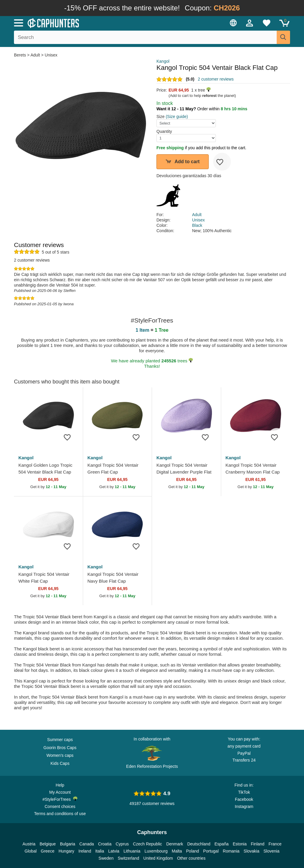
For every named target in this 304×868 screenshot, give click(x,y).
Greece (47, 851)
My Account (60, 792)
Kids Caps (60, 763)
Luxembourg (156, 851)
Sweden (106, 858)
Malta (177, 851)
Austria (29, 844)
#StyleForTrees (60, 799)
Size (160, 117)
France (275, 844)
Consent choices (60, 806)
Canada (87, 844)
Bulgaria (68, 844)
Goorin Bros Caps (60, 748)
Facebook (244, 799)
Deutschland (199, 844)
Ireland (85, 851)
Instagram (244, 806)
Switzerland (128, 858)
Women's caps (60, 755)
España (222, 844)
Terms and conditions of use (60, 814)
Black (197, 225)
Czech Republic (148, 844)
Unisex (51, 55)
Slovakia (252, 851)
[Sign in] (250, 23)
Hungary (66, 851)
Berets (20, 55)
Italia (100, 851)
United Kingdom (158, 858)
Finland (258, 844)
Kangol (163, 61)
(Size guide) (177, 117)
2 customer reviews (216, 79)
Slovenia (271, 851)
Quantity (164, 131)
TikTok (244, 792)
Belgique (48, 844)
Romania (231, 851)
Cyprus (122, 844)
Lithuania (132, 851)
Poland (193, 851)
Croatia (105, 844)
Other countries (191, 858)
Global (31, 851)
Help (60, 785)
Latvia (114, 851)
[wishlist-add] (222, 162)
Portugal (211, 851)
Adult (35, 55)
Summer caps (60, 740)
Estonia (240, 844)
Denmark (175, 844)
